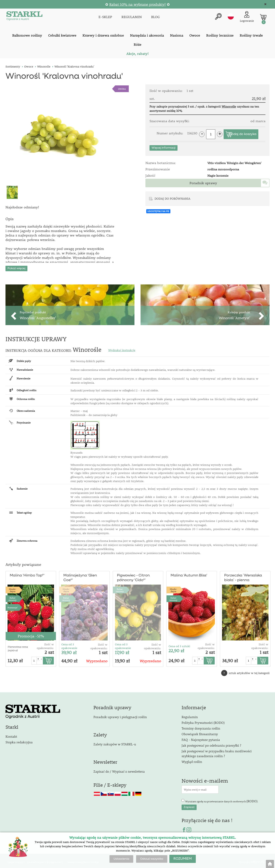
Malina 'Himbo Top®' (26, 573)
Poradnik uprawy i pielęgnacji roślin (120, 715)
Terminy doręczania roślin (201, 726)
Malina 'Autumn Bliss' (188, 573)
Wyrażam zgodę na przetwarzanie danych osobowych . (222, 799)
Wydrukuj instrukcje (122, 348)
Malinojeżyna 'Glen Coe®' (80, 576)
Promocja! (13, 605)
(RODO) (252, 799)
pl (231, 16)
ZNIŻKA (122, 89)
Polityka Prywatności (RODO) (203, 720)
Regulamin (190, 715)
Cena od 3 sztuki (179, 644)
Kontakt (11, 734)
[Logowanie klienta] (247, 17)
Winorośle (229, 106)
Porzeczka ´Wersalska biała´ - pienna (243, 576)
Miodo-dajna (13, 588)
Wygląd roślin (192, 760)
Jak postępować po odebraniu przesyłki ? (211, 743)
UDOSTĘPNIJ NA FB (158, 211)
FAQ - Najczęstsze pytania (201, 738)
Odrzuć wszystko (152, 859)
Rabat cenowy (12, 597)
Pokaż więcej (16, 266)
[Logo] (24, 17)
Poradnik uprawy (203, 183)
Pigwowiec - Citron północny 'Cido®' (133, 576)
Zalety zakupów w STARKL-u (115, 742)
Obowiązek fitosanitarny (200, 732)
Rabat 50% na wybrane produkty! (137, 4)
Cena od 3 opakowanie (69, 644)
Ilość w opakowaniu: (45, 644)
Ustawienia (121, 859)
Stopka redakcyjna (19, 740)
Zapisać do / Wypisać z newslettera (119, 769)
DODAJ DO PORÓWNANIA (172, 198)
